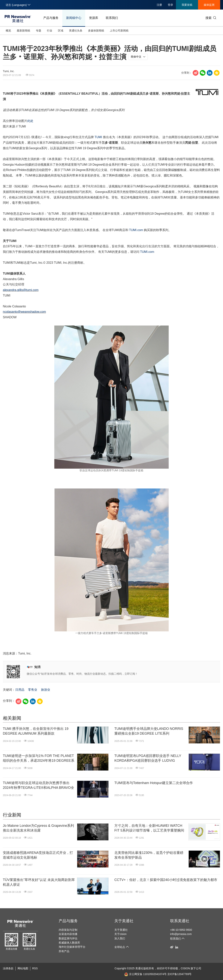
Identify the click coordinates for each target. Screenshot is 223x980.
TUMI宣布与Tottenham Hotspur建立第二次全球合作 (154, 783)
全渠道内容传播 (68, 934)
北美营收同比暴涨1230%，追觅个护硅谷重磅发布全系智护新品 (149, 855)
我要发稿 (187, 5)
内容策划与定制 (68, 930)
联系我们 (112, 18)
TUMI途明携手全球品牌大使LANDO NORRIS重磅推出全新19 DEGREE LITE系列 (149, 731)
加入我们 (120, 938)
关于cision (120, 934)
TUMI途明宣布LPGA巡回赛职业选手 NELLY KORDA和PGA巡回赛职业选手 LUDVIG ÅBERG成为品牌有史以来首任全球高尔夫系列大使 (150, 758)
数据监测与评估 (68, 938)
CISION (185, 968)
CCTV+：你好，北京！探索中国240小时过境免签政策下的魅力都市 (166, 880)
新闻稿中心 (74, 18)
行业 (50, 31)
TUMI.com (136, 230)
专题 (39, 31)
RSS (35, 968)
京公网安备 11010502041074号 (145, 974)
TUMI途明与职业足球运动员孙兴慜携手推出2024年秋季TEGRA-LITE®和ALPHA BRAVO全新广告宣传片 (39, 786)
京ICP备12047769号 (180, 974)
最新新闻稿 (23, 31)
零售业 (33, 690)
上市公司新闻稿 (119, 31)
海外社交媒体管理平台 (72, 947)
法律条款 (8, 968)
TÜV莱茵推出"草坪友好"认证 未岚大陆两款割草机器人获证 (39, 882)
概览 (8, 31)
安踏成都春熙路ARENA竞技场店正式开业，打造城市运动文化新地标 (38, 855)
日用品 (20, 690)
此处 (30, 121)
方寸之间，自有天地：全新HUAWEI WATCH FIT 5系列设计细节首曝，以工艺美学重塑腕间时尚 (149, 828)
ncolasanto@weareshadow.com (24, 312)
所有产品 (64, 951)
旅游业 (46, 690)
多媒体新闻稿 (96, 31)
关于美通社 (124, 921)
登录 (170, 5)
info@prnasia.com (181, 934)
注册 (159, 5)
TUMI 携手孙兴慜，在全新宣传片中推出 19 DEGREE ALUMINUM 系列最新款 (36, 731)
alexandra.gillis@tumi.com (21, 290)
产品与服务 (51, 18)
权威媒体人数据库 (69, 943)
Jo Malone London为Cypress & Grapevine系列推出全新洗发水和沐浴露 (38, 828)
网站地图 (23, 968)
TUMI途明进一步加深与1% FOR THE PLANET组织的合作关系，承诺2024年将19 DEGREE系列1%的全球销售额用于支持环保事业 (39, 758)
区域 (61, 31)
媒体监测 (209, 5)
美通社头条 (76, 31)
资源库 (94, 18)
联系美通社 (180, 921)
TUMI (98, 137)
